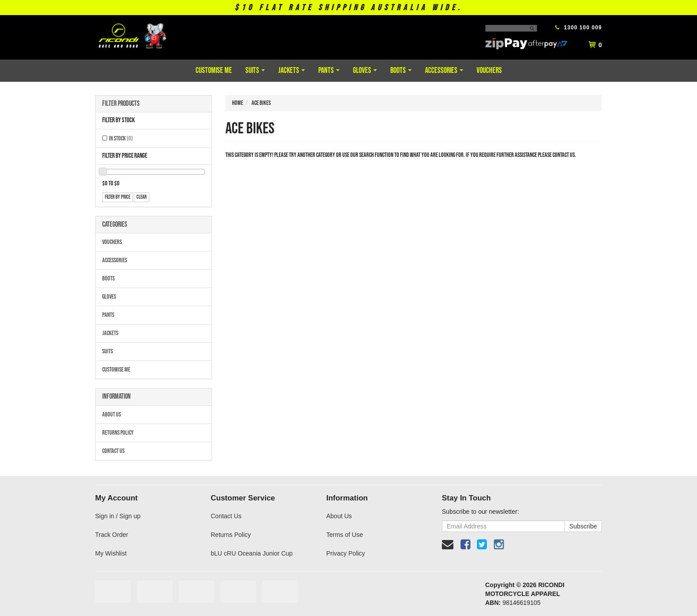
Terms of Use (344, 535)
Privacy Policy (346, 553)
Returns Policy (118, 433)
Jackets (292, 70)
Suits (255, 70)
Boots (401, 70)
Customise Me (214, 70)
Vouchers (489, 70)
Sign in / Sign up (118, 516)
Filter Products (121, 104)
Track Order (112, 535)
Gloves (365, 70)
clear (142, 197)
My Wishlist (111, 553)
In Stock (121, 138)
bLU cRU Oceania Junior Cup (252, 553)
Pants (329, 70)
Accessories (444, 70)
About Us (112, 414)
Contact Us (113, 451)
